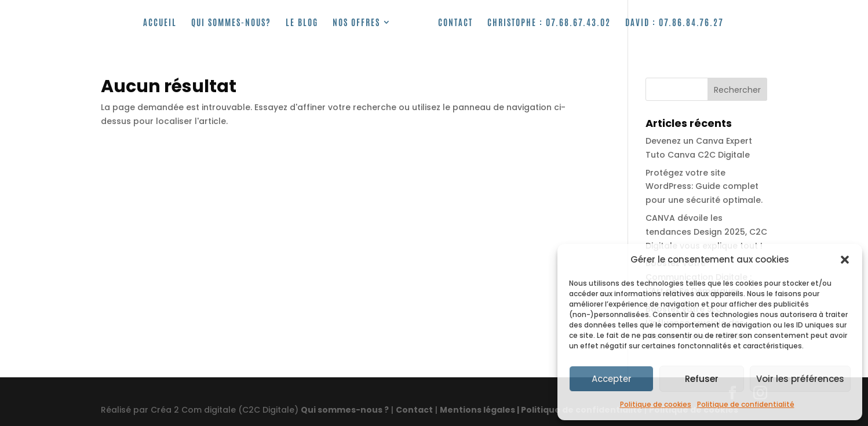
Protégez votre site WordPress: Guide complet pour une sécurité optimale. (704, 187)
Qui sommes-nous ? (345, 410)
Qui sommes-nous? (231, 23)
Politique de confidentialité (746, 404)
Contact (455, 23)
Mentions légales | (480, 410)
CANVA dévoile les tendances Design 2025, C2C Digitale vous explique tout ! (706, 232)
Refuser (702, 379)
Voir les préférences (800, 379)
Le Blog (302, 23)
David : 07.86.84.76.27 (674, 23)
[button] (845, 260)
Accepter (612, 379)
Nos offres (356, 23)
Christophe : (549, 23)
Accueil (160, 23)
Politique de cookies (656, 404)
